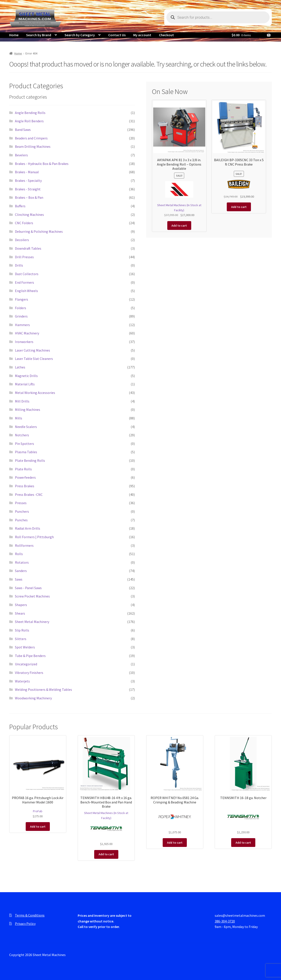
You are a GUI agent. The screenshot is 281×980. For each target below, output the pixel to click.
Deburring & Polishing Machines (39, 231)
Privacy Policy (25, 924)
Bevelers (21, 155)
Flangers (22, 299)
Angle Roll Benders (29, 121)
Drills (19, 265)
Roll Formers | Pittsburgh (34, 537)
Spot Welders (25, 647)
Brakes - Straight (28, 189)
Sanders (21, 571)
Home (14, 35)
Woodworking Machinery (33, 698)
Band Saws (23, 130)
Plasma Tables (26, 452)
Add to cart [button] (179, 226)
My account (142, 35)
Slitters (21, 639)
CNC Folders (24, 223)
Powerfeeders (25, 477)
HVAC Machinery (27, 333)
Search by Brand (39, 35)
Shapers (21, 605)
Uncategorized (26, 664)
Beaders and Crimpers (31, 138)
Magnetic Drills (26, 376)
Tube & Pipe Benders (30, 656)
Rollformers (24, 545)
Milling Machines (28, 410)
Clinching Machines (29, 215)
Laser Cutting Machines (32, 350)
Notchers (22, 435)
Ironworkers (24, 342)
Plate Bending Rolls (30, 460)
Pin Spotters (24, 444)
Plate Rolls (23, 469)
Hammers (22, 325)
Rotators (22, 562)
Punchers (22, 511)
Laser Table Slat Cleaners (34, 359)
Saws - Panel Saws (28, 588)
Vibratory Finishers (29, 673)
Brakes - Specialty (28, 180)
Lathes (20, 367)
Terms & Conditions (30, 915)
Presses (21, 503)
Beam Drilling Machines (33, 146)
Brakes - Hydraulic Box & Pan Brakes (42, 164)
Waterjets (22, 681)
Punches (21, 520)
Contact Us (117, 35)
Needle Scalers (26, 427)
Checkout (166, 35)
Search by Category (80, 35)
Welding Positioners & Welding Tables (43, 689)
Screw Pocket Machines (32, 596)
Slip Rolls (22, 630)
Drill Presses (24, 257)
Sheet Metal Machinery (32, 622)
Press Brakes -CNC (29, 495)
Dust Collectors (27, 274)
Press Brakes (25, 486)
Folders (21, 308)
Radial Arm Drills (28, 528)
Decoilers (22, 240)
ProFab (38, 811)
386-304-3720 (225, 921)
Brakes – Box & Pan (29, 197)
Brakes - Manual (27, 172)
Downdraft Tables (28, 248)
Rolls (19, 554)
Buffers (20, 206)
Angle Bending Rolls (30, 113)
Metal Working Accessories (35, 393)
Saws (19, 579)
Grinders (21, 316)
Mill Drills (22, 401)
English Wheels (26, 291)
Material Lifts (25, 384)
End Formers (24, 282)
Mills (19, 418)
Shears (20, 613)
